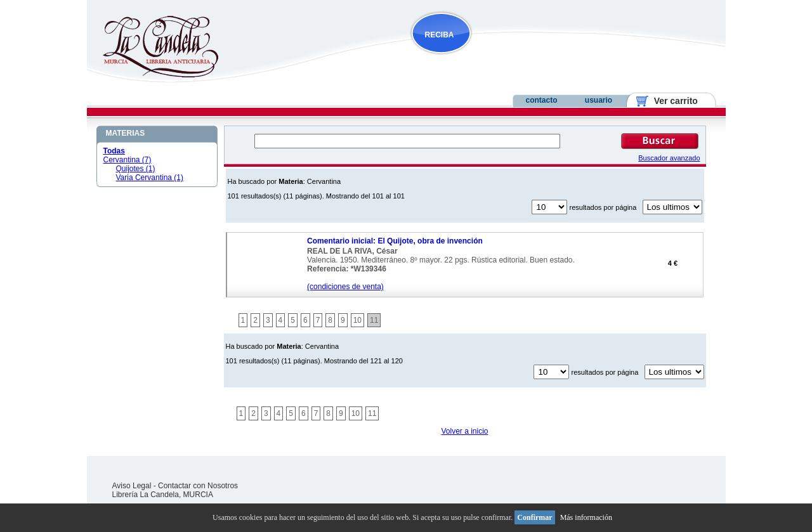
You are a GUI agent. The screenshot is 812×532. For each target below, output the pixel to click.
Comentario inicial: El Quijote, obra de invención (395, 241)
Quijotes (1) (136, 169)
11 (374, 320)
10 (357, 320)
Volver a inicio (464, 431)
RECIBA (440, 35)
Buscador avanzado (669, 158)
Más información (586, 517)
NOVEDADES (506, 59)
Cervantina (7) (128, 160)
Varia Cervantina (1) (150, 178)
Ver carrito (671, 101)
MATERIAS (126, 133)
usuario (599, 100)
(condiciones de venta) (345, 287)
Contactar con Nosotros (198, 486)
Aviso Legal (132, 486)
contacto (541, 100)
